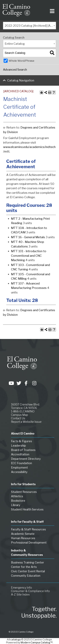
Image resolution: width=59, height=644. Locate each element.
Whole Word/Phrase (21, 61)
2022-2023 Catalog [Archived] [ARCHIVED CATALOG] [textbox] (30, 26)
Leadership (18, 446)
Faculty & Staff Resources (28, 529)
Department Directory (26, 459)
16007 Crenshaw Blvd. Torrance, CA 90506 (25, 406)
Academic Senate (23, 534)
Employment (19, 468)
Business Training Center (28, 562)
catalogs (16, 640)
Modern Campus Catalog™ (37, 643)
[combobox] (29, 26)
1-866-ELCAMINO (23, 411)
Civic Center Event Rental (28, 571)
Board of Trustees (23, 450)
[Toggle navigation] (52, 10)
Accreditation (20, 454)
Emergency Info (21, 588)
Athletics (17, 496)
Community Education (26, 576)
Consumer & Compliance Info (30, 591)
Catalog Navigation (21, 80)
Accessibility (19, 472)
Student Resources (24, 492)
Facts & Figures (21, 441)
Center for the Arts (24, 567)
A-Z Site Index (20, 594)
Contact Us (18, 418)
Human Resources (23, 538)
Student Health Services (27, 509)
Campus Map (20, 415)
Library (16, 505)
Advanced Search (15, 70)
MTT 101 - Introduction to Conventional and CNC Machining (29, 256)
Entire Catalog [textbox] (15, 44)
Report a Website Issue (26, 422)
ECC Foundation (21, 463)
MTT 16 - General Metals (28, 237)
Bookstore (18, 501)
